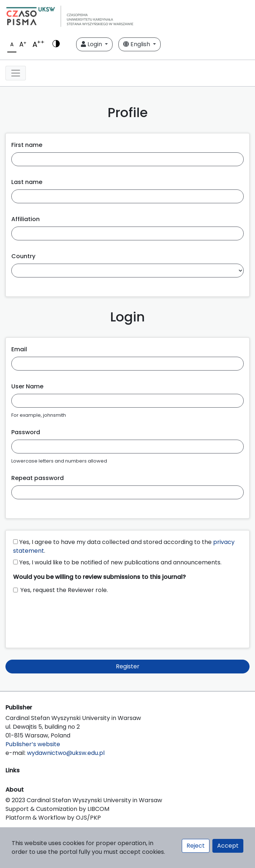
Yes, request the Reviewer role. (64, 590)
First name (27, 145)
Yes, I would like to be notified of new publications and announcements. (117, 562)
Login (92, 44)
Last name (27, 182)
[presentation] (68, 617)
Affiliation (25, 219)
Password (26, 432)
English (137, 44)
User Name (27, 386)
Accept (228, 846)
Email (19, 349)
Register (128, 666)
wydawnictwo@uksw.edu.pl (66, 753)
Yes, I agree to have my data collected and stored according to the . (124, 547)
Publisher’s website (33, 744)
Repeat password (38, 478)
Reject (196, 846)
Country (23, 256)
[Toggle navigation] (16, 73)
